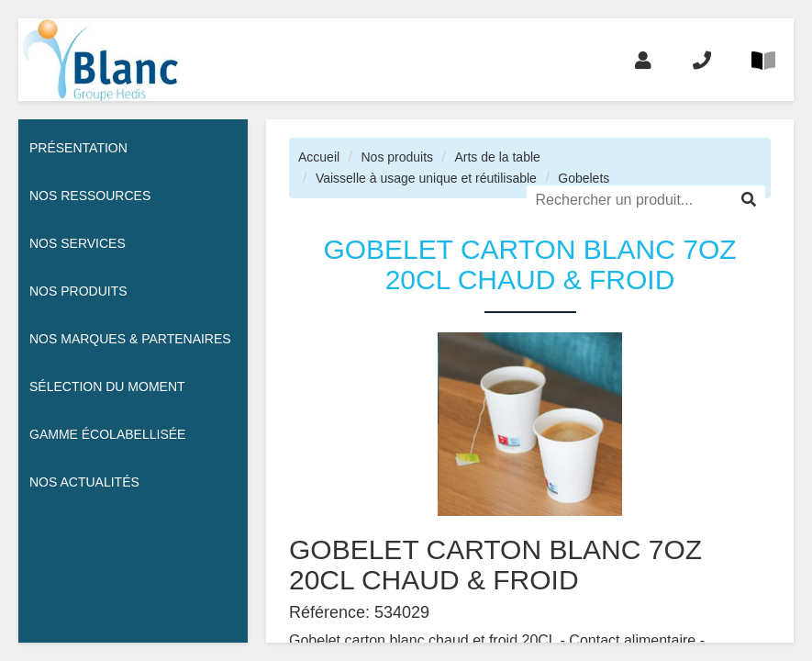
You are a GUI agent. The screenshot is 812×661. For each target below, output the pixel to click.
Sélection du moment (107, 387)
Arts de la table (497, 157)
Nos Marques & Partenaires (130, 339)
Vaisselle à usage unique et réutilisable (426, 178)
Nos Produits (78, 291)
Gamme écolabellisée (107, 434)
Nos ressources (90, 196)
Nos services (78, 243)
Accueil (319, 157)
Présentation (78, 148)
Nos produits (397, 157)
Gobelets (584, 178)
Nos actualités (84, 482)
